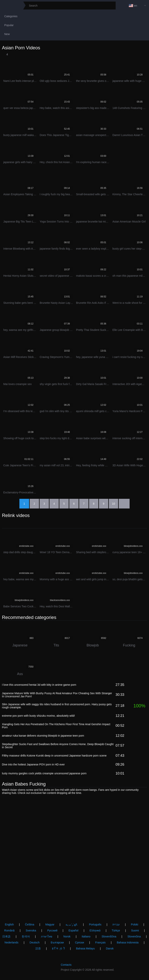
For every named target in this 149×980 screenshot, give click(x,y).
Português (95, 924)
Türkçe (116, 930)
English (9, 924)
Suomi (135, 930)
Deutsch (35, 942)
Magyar (50, 924)
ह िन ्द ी (58, 948)
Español (73, 930)
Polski (135, 924)
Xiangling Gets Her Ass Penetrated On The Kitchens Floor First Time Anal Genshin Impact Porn (56, 726)
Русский (52, 930)
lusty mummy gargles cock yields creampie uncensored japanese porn (44, 773)
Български (57, 942)
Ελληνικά (95, 930)
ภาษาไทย (47, 936)
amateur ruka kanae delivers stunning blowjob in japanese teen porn (43, 736)
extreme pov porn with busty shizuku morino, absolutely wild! (38, 716)
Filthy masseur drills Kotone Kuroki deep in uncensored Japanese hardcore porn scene (54, 756)
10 (113, 504)
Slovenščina (109, 936)
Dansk (110, 948)
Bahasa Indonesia (128, 942)
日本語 (6, 936)
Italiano (86, 936)
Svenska (31, 930)
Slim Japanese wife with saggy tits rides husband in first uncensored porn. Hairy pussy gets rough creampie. (57, 706)
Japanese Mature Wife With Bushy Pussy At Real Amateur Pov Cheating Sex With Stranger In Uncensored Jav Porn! (57, 695)
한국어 (26, 936)
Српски (80, 942)
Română (9, 930)
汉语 (38, 948)
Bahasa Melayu (85, 948)
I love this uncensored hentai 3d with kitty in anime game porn (39, 685)
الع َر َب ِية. (72, 924)
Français (100, 942)
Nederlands (11, 942)
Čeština (30, 924)
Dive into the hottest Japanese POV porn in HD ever (33, 764)
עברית (116, 924)
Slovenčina (134, 936)
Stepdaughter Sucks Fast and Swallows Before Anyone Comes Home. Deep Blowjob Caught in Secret (58, 746)
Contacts (66, 965)
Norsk (67, 936)
